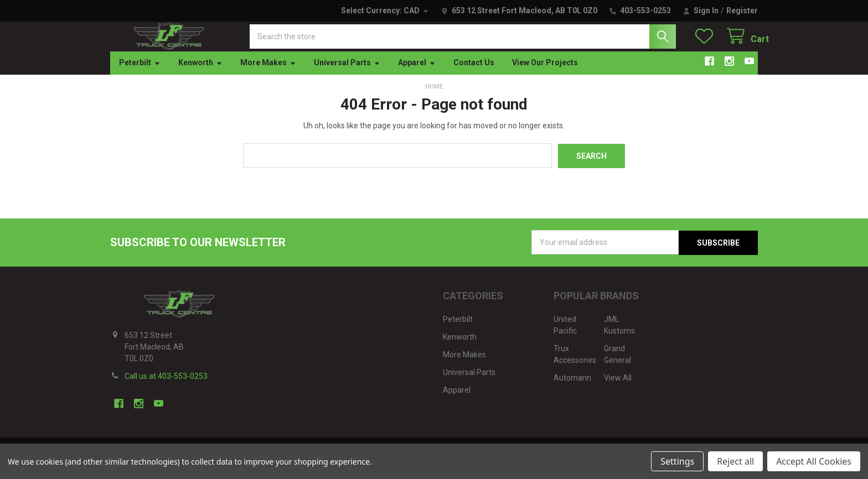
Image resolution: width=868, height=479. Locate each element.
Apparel (417, 74)
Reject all (735, 461)
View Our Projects (545, 74)
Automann (572, 388)
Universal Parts (347, 74)
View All (618, 388)
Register (742, 11)
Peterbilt (140, 74)
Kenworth (200, 74)
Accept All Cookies (814, 461)
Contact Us (474, 74)
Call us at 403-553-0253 (166, 386)
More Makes (268, 74)
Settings (677, 461)
